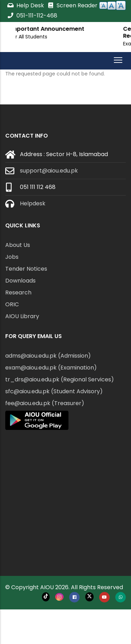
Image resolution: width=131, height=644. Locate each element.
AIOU (47, 587)
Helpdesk (33, 203)
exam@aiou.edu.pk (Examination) (51, 368)
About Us (18, 245)
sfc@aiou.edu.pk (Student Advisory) (54, 391)
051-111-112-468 (32, 16)
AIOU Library (22, 316)
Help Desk (26, 5)
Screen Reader (72, 5)
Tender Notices (26, 269)
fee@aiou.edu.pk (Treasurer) (45, 403)
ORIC (12, 304)
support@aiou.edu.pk (49, 171)
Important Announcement (85, 29)
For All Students (66, 37)
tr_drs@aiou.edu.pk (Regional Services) (60, 379)
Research (18, 292)
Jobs (12, 257)
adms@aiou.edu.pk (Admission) (48, 356)
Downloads (20, 281)
